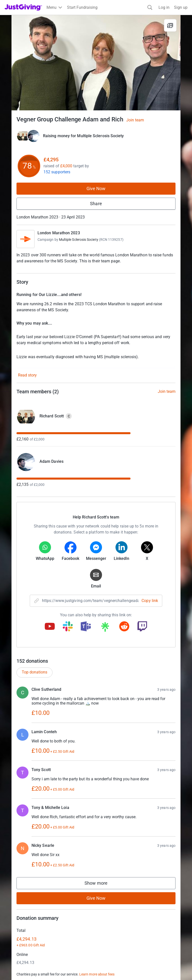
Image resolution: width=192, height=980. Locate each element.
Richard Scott (52, 416)
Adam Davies (51, 461)
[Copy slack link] (68, 627)
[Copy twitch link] (142, 627)
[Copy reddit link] (124, 627)
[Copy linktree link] (105, 628)
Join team (135, 120)
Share (96, 204)
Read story (27, 375)
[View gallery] (170, 25)
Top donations (34, 672)
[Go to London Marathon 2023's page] (25, 239)
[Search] (150, 7)
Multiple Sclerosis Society (79, 240)
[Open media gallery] (96, 63)
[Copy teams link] (86, 627)
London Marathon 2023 (59, 233)
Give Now (96, 189)
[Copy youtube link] (50, 627)
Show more (101, 884)
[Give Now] (28, 136)
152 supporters (57, 172)
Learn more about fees (97, 974)
